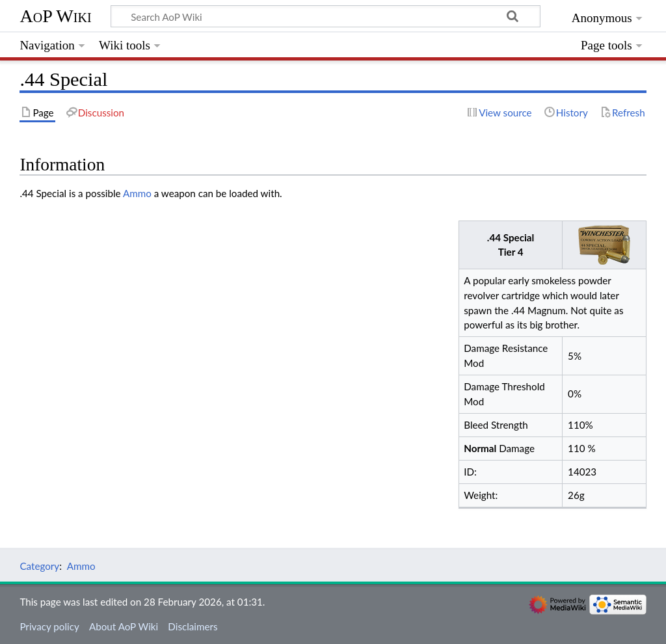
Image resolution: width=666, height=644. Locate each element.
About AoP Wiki (124, 626)
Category (39, 566)
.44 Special (511, 237)
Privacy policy (49, 626)
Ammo (137, 193)
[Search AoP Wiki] (326, 16)
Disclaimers (193, 626)
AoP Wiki (55, 16)
